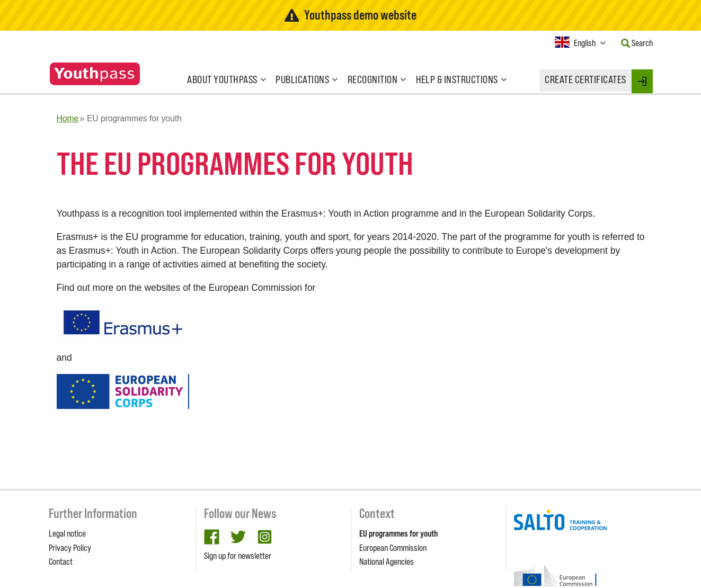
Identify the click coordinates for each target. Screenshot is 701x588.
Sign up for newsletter (238, 556)
